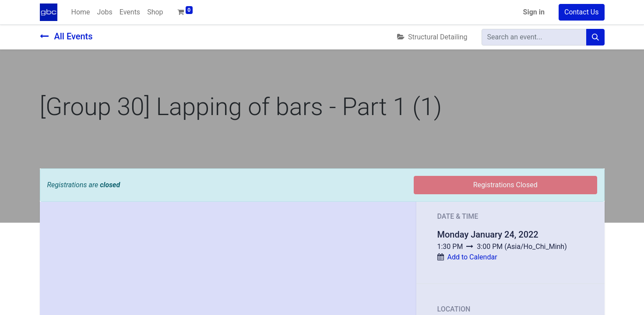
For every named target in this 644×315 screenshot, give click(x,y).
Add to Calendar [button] (472, 257)
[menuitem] (81, 12)
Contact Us (582, 12)
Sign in (534, 12)
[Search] (595, 37)
